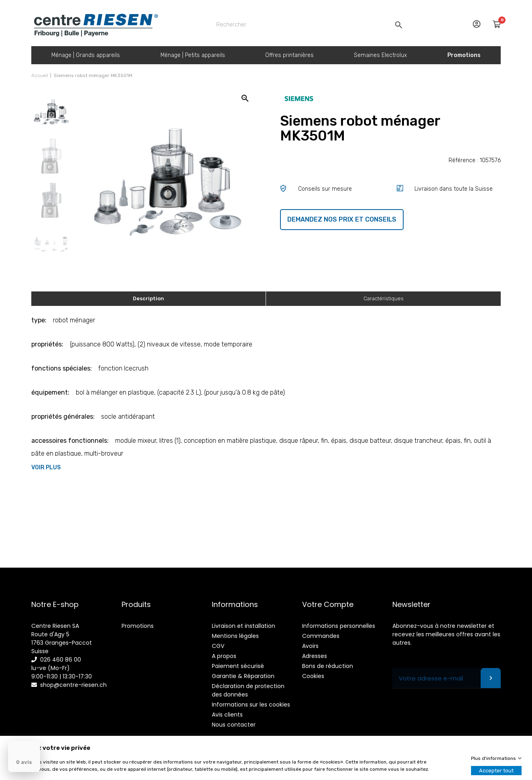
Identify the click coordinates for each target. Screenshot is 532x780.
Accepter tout (496, 771)
